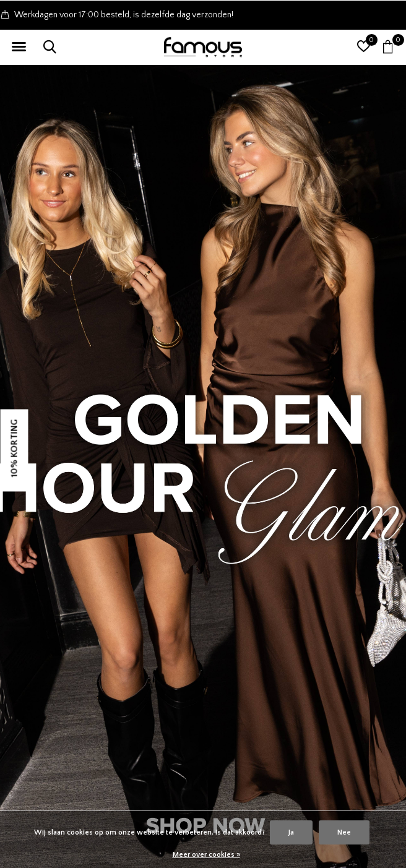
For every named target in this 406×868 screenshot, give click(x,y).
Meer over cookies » (206, 855)
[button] (19, 47)
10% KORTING (15, 448)
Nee (344, 832)
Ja (291, 832)
